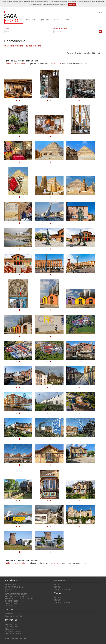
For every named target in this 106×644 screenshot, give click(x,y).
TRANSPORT (10, 606)
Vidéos (56, 20)
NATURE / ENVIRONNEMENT (16, 594)
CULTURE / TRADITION (14, 587)
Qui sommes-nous (12, 627)
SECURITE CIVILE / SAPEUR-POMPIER (20, 599)
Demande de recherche (14, 616)
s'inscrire (8, 28)
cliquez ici (64, 5)
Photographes (10, 629)
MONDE (8, 592)
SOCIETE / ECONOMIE (14, 601)
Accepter (72, 5)
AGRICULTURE (11, 585)
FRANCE (9, 589)
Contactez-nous (11, 624)
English (100, 12)
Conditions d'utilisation (13, 634)
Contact (66, 20)
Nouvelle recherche (33, 46)
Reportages (44, 20)
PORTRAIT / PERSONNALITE (16, 596)
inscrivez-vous (55, 64)
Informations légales (12, 631)
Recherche (30, 20)
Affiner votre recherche (13, 46)
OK (100, 31)
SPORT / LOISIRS (12, 603)
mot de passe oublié (60, 28)
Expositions (9, 614)
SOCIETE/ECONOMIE (63, 589)
